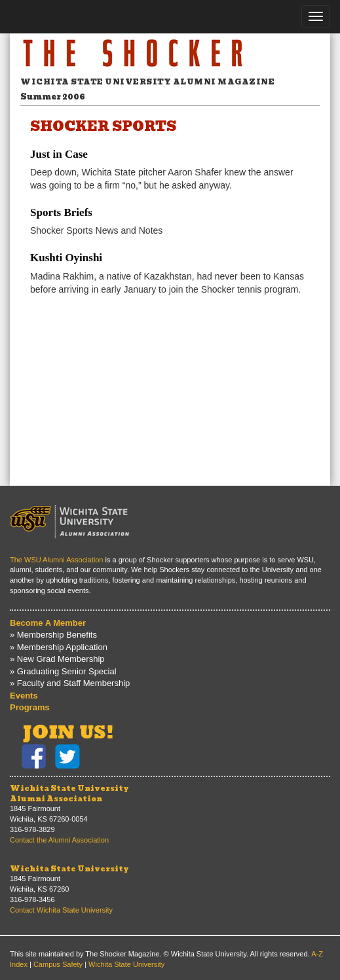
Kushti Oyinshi (66, 258)
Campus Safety (58, 964)
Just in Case (59, 154)
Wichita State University (69, 869)
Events (24, 696)
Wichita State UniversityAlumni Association (69, 793)
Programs (30, 707)
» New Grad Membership (57, 659)
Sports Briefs (61, 212)
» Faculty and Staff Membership (70, 683)
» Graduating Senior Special (63, 671)
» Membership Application (59, 647)
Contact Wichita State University (61, 910)
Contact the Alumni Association (59, 840)
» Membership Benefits (53, 635)
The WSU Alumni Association (56, 560)
